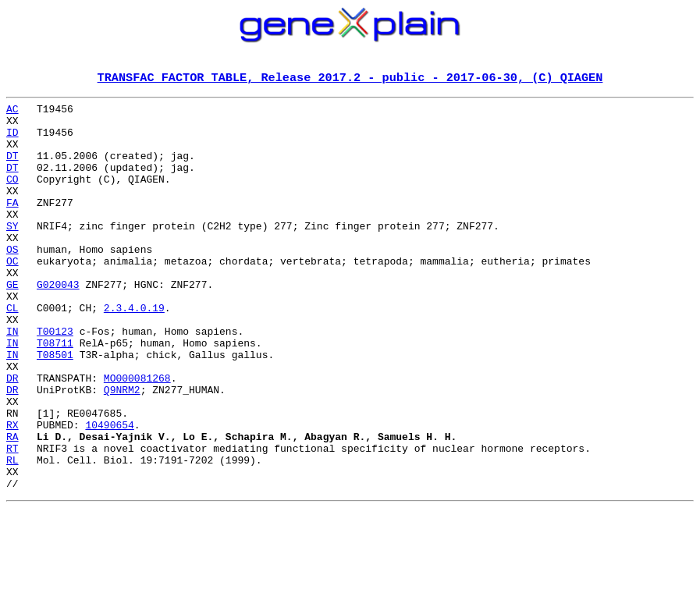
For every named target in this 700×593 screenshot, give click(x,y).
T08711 (55, 393)
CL (12, 351)
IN (12, 379)
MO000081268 (137, 435)
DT (12, 169)
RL (12, 534)
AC (12, 112)
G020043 (58, 323)
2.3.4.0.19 (134, 351)
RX (12, 492)
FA (12, 225)
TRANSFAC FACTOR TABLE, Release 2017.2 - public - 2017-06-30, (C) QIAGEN (350, 79)
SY (12, 253)
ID (12, 140)
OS (12, 281)
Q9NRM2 (122, 449)
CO (12, 197)
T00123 (55, 379)
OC (12, 295)
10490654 (109, 492)
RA (12, 506)
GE (12, 323)
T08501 (55, 407)
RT (12, 520)
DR (12, 435)
